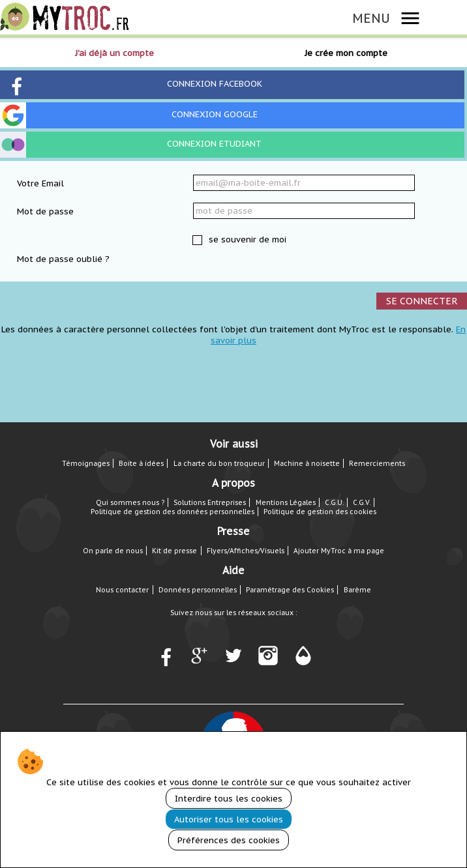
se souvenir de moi (246, 239)
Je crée (346, 53)
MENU (371, 18)
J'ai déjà (114, 53)
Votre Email (40, 183)
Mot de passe (45, 211)
